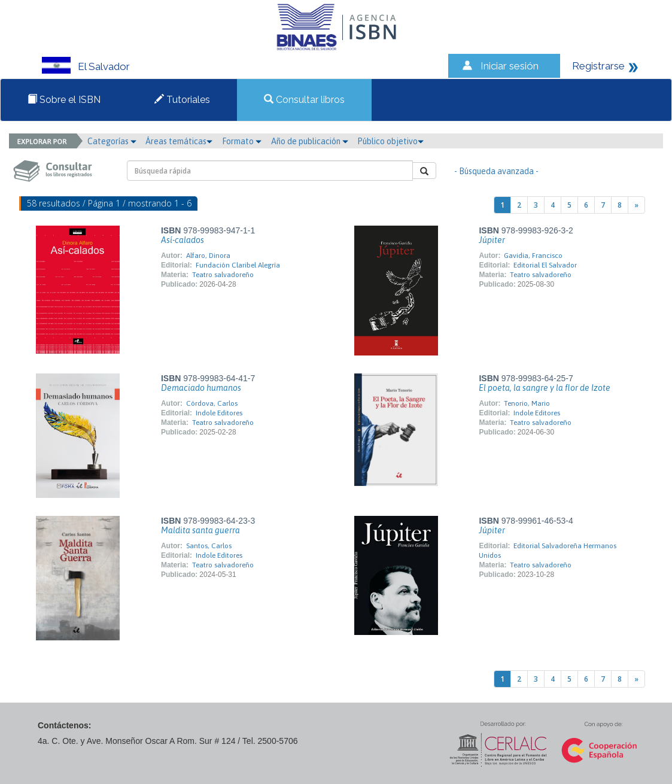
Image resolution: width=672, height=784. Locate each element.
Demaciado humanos (201, 388)
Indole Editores (219, 413)
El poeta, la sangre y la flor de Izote (545, 388)
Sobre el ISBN (64, 100)
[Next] (636, 205)
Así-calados (183, 240)
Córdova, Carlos (212, 403)
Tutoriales (182, 100)
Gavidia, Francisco (533, 256)
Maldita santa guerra (200, 530)
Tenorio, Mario (527, 403)
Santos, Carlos (209, 546)
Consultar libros (304, 100)
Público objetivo (390, 141)
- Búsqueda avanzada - (496, 171)
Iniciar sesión (510, 66)
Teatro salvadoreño (223, 275)
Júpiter (492, 240)
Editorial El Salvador (545, 265)
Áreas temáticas (179, 141)
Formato (242, 141)
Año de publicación (310, 141)
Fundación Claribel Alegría (238, 265)
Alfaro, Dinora (208, 256)
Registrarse (598, 66)
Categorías (112, 141)
